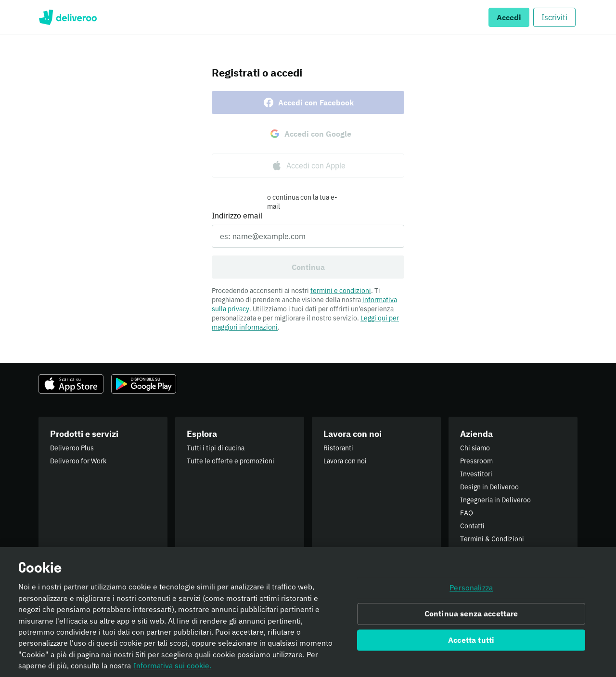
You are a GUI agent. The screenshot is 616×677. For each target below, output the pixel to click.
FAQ (467, 513)
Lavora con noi (345, 461)
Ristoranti (338, 448)
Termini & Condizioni (492, 539)
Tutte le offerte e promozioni (231, 461)
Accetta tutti (471, 645)
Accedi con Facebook (308, 102)
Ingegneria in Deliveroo (495, 500)
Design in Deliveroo (489, 487)
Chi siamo (475, 448)
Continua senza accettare (471, 618)
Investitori (476, 474)
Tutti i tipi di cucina (216, 448)
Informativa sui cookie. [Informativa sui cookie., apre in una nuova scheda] (172, 670)
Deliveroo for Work (78, 461)
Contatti (472, 526)
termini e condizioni (341, 291)
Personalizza (471, 592)
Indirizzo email (237, 216)
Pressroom (476, 461)
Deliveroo (68, 17)
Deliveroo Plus (72, 448)
